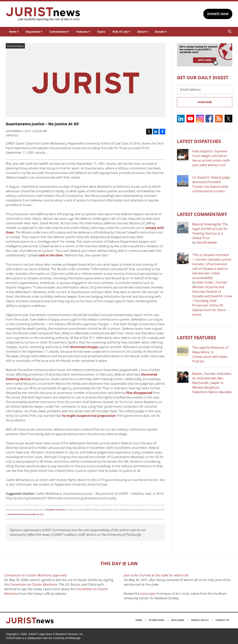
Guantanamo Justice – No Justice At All (42, 124)
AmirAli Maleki (207, 242)
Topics (101, 32)
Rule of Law (121, 32)
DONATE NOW (218, 14)
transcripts (148, 594)
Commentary (59, 32)
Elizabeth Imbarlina (56, 510)
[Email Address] (205, 90)
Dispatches (34, 32)
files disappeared (139, 393)
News (14, 32)
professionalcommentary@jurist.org (26, 514)
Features (83, 32)
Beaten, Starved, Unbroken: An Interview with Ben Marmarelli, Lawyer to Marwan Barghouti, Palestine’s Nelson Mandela (212, 383)
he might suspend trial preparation (89, 416)
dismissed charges (84, 347)
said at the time (51, 255)
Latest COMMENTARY (202, 214)
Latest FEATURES (196, 337)
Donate (161, 32)
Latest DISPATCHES (199, 141)
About (142, 32)
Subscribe (205, 102)
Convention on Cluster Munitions (34, 584)
